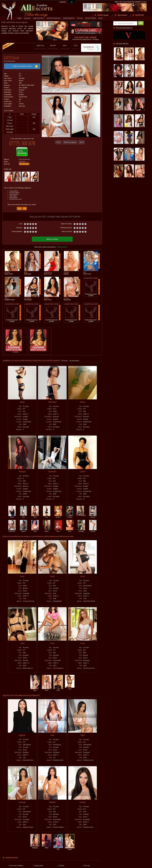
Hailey (47, 530)
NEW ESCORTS (39, 18)
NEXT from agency (70, 142)
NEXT (65, 47)
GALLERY (27, 18)
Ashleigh (81, 530)
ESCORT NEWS (90, 18)
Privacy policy (39, 866)
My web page (24, 164)
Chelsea (70, 516)
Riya (35, 516)
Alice (70, 530)
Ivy (81, 515)
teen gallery (13, 196)
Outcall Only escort (15, 199)
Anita (35, 530)
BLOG (100, 18)
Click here (22, 162)
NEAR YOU (40, 47)
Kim (24, 516)
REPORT (53, 47)
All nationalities (74, 361)
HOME (19, 18)
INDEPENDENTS (69, 18)
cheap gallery (14, 191)
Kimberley (12, 530)
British (21, 92)
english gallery (14, 194)
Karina (93, 516)
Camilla (93, 530)
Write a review (52, 239)
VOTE (76, 47)
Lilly (47, 516)
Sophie (24, 530)
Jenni (58, 530)
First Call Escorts (9, 61)
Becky (12, 516)
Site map (87, 866)
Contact (62, 866)
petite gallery (13, 197)
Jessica (58, 516)
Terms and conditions (16, 866)
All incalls (65, 361)
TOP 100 (80, 18)
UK (72, 2)
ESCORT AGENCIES (53, 18)
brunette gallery (14, 193)
